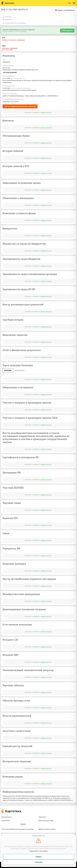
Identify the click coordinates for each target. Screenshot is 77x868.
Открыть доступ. (46, 112)
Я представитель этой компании (14, 23)
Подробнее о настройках (39, 851)
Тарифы (23, 824)
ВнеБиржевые (20, 370)
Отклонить (39, 862)
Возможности (7, 817)
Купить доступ (67, 31)
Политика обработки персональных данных (18, 829)
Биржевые (8, 370)
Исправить (7, 17)
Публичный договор (46, 820)
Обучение (42, 817)
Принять (39, 857)
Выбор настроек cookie (47, 829)
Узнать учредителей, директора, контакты (20, 106)
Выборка (7, 19)
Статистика (6, 820)
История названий (10, 72)
